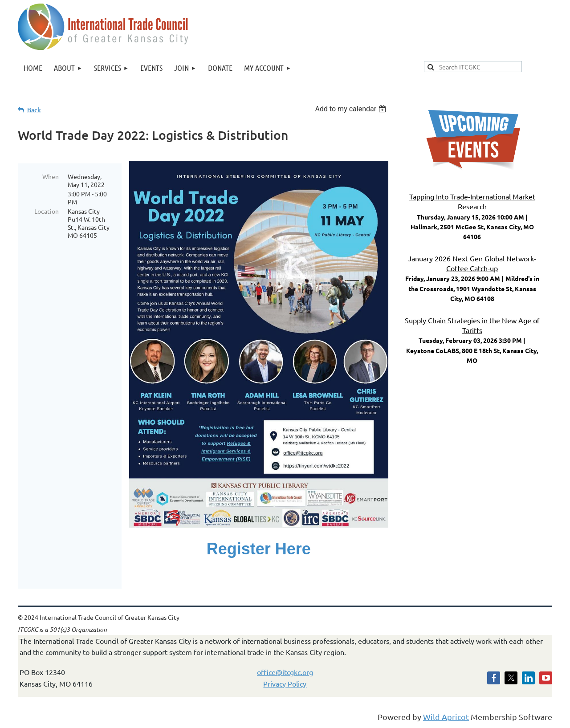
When (51, 176)
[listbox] (352, 109)
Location (47, 211)
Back (34, 110)
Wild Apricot (446, 717)
